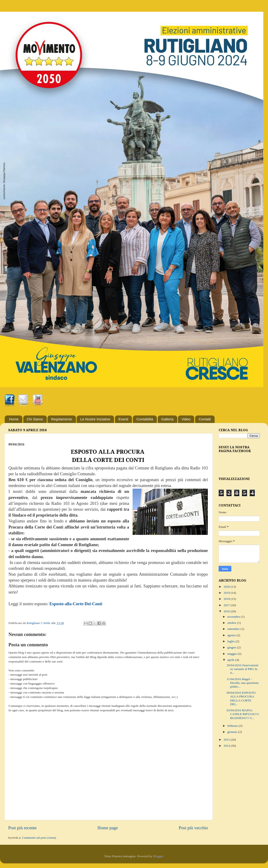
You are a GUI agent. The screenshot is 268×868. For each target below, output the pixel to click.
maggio (233, 654)
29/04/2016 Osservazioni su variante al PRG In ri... (242, 669)
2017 (227, 605)
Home (14, 419)
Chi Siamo (35, 419)
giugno (232, 647)
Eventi (123, 419)
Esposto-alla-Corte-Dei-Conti (76, 604)
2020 (227, 587)
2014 (227, 746)
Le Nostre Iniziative (95, 419)
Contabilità (145, 419)
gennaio (233, 732)
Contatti (205, 419)
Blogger (158, 856)
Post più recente (22, 828)
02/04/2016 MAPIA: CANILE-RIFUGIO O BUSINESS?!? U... (243, 714)
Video (186, 419)
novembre (234, 617)
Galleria (167, 419)
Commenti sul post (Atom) (39, 838)
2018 (227, 599)
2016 (227, 611)
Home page (108, 828)
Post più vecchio (193, 828)
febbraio (233, 726)
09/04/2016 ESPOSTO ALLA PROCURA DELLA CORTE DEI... (241, 698)
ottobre (232, 623)
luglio (231, 641)
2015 (227, 740)
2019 (227, 593)
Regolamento (61, 419)
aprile (231, 660)
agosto (232, 635)
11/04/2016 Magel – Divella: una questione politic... (243, 683)
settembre (234, 629)
